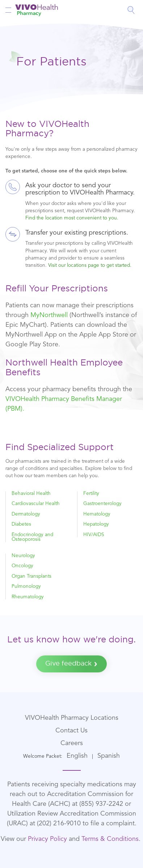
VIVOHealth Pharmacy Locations (72, 718)
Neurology (23, 556)
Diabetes (21, 524)
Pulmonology (26, 587)
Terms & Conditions (110, 839)
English (77, 756)
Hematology (97, 514)
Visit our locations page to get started (89, 266)
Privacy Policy (47, 839)
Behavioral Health (31, 494)
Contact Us (71, 731)
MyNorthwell (49, 315)
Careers (72, 743)
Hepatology (96, 524)
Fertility (91, 494)
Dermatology (26, 514)
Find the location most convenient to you (71, 218)
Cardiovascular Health (36, 504)
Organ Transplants (31, 576)
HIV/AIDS (94, 535)
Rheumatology (28, 597)
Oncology (22, 566)
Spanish (109, 756)
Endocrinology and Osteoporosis (32, 537)
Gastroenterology (102, 504)
